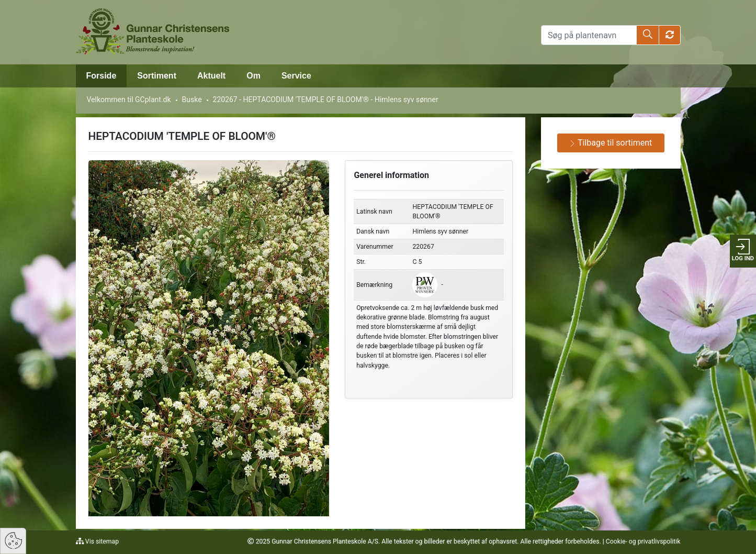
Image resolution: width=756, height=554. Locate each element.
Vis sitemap (101, 541)
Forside (101, 76)
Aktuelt (211, 76)
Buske (192, 99)
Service (296, 76)
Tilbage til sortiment (611, 143)
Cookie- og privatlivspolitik (643, 541)
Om (253, 76)
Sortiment (157, 76)
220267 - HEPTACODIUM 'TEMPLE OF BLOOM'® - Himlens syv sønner (326, 99)
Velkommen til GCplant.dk (129, 99)
